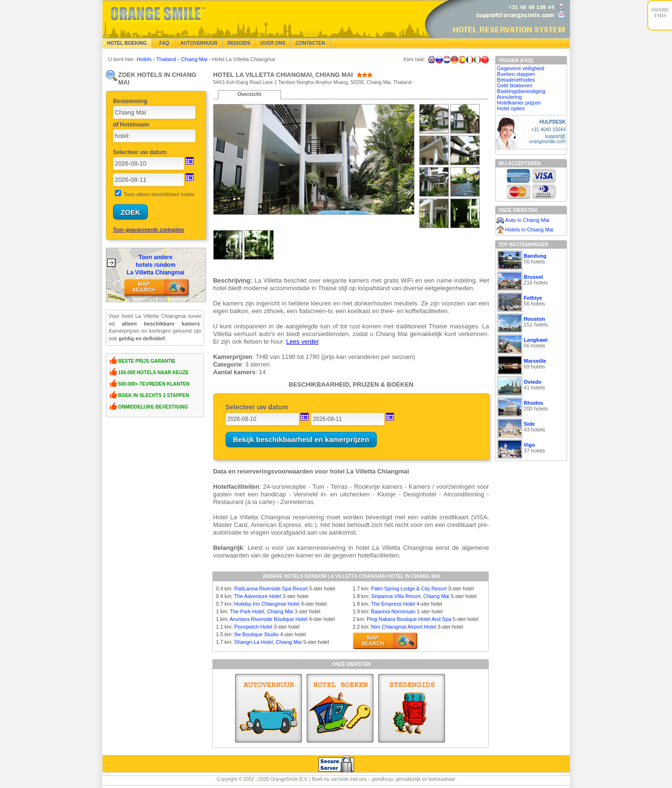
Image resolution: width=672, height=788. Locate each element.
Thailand (167, 59)
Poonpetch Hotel (253, 627)
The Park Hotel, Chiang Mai (262, 611)
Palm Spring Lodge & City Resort (409, 588)
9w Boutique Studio (256, 634)
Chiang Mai (195, 59)
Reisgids (239, 43)
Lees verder (302, 341)
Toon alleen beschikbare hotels (159, 194)
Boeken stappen (516, 74)
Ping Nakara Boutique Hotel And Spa (409, 619)
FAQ (164, 43)
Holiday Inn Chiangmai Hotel (267, 604)
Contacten (310, 43)
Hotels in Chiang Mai (529, 230)
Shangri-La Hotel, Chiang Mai (268, 642)
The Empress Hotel (393, 604)
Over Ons (273, 43)
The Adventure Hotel (258, 596)
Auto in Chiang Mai (527, 220)
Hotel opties (511, 108)
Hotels (145, 59)
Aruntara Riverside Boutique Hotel (269, 619)
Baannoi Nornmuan (393, 611)
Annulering (510, 97)
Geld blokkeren (515, 85)
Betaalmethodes (516, 80)
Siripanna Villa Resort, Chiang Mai (410, 596)
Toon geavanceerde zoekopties (149, 230)
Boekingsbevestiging (521, 91)
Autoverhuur (199, 43)
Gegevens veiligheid (521, 68)
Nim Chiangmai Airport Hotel (403, 627)
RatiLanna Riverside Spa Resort (271, 588)
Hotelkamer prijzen (519, 103)
